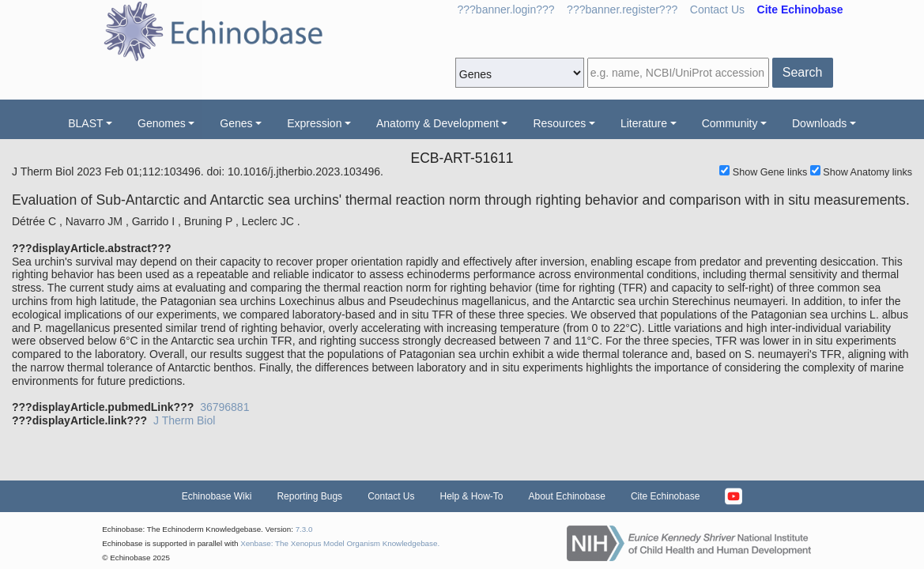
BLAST (85, 123)
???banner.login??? (506, 9)
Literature (644, 123)
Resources (559, 123)
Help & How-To (471, 496)
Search (803, 72)
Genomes (162, 123)
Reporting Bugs (309, 496)
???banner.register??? (622, 9)
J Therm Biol (184, 420)
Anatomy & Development (437, 123)
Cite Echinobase (665, 496)
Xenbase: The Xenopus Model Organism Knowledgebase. (340, 543)
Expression (314, 123)
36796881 (224, 407)
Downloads (819, 123)
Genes (236, 123)
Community (730, 123)
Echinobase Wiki (217, 496)
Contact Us (717, 9)
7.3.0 (304, 529)
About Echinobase (567, 496)
